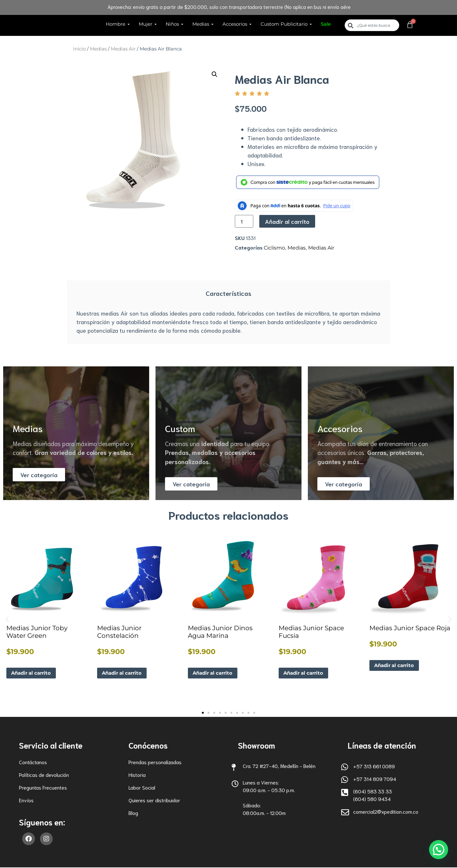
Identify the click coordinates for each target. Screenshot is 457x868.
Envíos (26, 801)
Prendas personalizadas (155, 762)
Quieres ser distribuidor (154, 801)
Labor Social (142, 788)
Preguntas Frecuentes (43, 788)
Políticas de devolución (44, 775)
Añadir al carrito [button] (33, 673)
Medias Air (123, 49)
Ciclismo (274, 248)
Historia (137, 775)
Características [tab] (228, 293)
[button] (215, 74)
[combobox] (372, 25)
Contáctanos (33, 762)
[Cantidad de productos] (244, 221)
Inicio (79, 49)
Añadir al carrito (287, 221)
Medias (98, 49)
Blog (133, 813)
